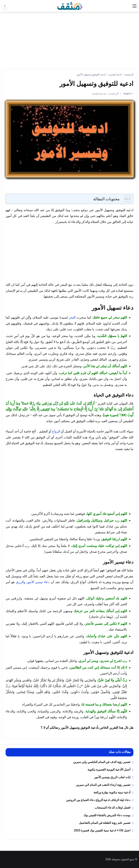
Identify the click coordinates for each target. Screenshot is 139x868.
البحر (72, 317)
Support (127, 94)
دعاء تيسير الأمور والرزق (33, 582)
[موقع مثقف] (70, 6)
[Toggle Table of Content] (126, 199)
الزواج (56, 431)
